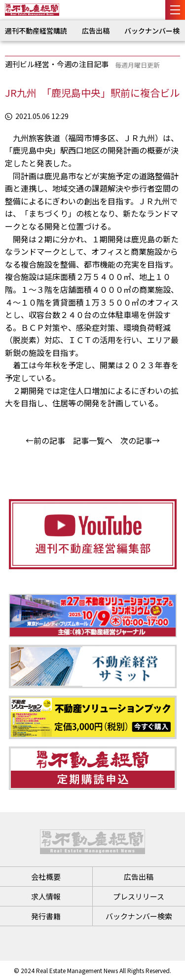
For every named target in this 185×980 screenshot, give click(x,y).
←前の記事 (45, 440)
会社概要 (46, 877)
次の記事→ (140, 440)
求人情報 (46, 896)
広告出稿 (96, 31)
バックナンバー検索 (139, 916)
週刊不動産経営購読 (36, 31)
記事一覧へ (93, 440)
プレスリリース (139, 896)
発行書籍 (46, 916)
